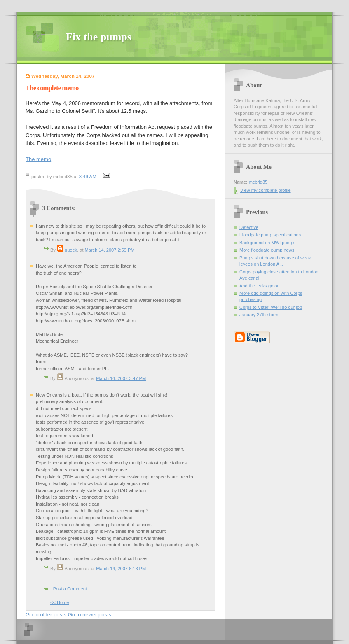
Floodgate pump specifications (270, 235)
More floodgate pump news (267, 250)
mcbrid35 (258, 182)
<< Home (60, 602)
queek (71, 250)
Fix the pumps (99, 37)
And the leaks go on (260, 286)
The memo (38, 159)
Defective (249, 227)
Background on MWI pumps (267, 243)
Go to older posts (46, 615)
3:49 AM (88, 177)
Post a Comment (70, 589)
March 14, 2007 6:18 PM (121, 569)
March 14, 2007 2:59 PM (110, 250)
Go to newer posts (90, 615)
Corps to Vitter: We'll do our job (271, 307)
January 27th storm (259, 315)
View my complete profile (266, 190)
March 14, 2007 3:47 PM (121, 378)
